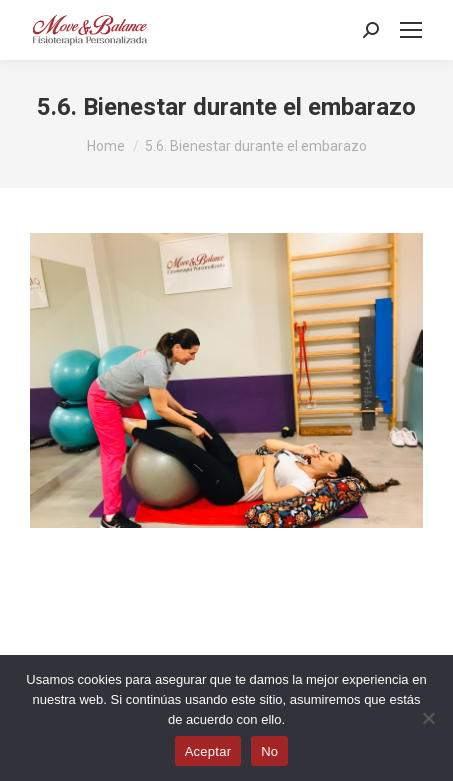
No (269, 751)
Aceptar (208, 751)
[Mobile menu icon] (411, 30)
